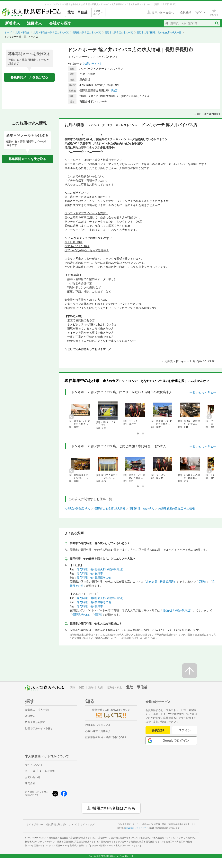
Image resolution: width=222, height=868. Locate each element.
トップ (8, 33)
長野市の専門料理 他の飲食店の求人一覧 (159, 33)
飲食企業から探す (35, 722)
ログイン (185, 730)
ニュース (30, 771)
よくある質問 (47, 771)
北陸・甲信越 (22, 33)
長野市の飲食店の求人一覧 (119, 33)
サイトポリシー (35, 825)
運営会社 (30, 783)
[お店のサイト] (92, 64)
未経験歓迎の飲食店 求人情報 (177, 509)
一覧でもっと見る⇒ (203, 393)
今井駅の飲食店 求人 (77, 509)
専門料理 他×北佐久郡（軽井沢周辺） (101, 569)
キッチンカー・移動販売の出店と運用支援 (138, 842)
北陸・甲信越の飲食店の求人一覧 (51, 33)
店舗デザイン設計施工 (118, 838)
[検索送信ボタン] (217, 23)
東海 (91, 687)
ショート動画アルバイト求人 (116, 845)
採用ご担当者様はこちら (114, 808)
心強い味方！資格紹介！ (99, 731)
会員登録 (158, 730)
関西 (82, 687)
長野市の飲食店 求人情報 (110, 509)
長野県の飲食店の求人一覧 (87, 33)
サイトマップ (87, 825)
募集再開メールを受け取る (29, 77)
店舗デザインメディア (51, 845)
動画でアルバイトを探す (39, 728)
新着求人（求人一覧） (38, 710)
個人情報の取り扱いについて (62, 825)
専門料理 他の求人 (142, 509)
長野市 (202, 582)
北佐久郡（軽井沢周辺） (161, 582)
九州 (100, 687)
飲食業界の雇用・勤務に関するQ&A (106, 737)
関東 (73, 687)
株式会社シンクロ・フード (137, 828)
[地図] (115, 91)
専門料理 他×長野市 (90, 573)
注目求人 (34, 23)
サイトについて (34, 765)
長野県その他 (81, 615)
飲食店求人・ (158, 838)
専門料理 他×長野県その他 (94, 577)
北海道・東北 (114, 687)
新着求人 (13, 23)
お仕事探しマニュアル (98, 725)
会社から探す (60, 23)
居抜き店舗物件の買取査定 (84, 842)
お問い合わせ (33, 777)
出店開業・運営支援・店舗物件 (73, 838)
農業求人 (80, 845)
